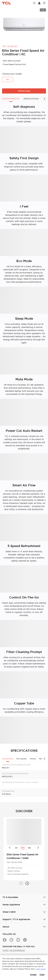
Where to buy (24, 91)
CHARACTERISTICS (11, 99)
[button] (21, 883)
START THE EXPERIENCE (14, 950)
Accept (33, 975)
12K (7, 79)
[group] (24, 24)
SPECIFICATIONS (31, 99)
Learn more (40, 969)
